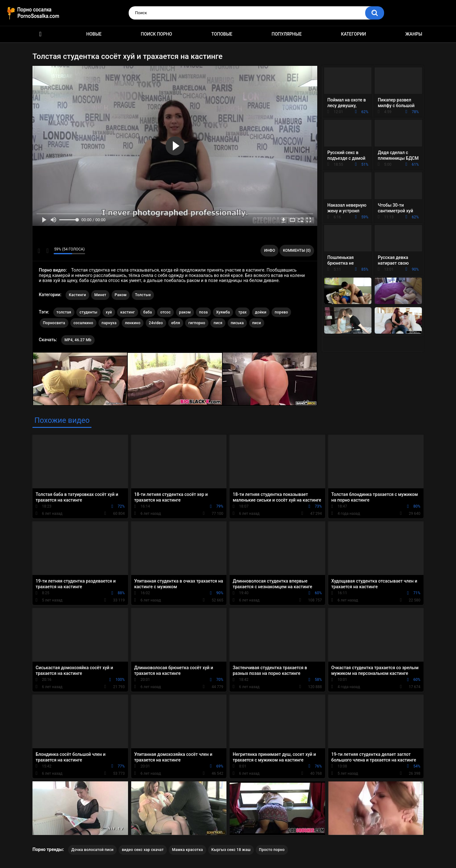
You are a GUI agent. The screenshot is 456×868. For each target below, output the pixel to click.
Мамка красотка (187, 850)
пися (218, 323)
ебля (176, 323)
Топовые (222, 34)
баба (148, 312)
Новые (94, 34)
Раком (121, 295)
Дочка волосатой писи (92, 850)
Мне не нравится (47, 251)
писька (237, 323)
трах (243, 312)
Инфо (269, 250)
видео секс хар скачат (143, 850)
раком (185, 312)
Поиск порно (157, 34)
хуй (109, 312)
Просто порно (272, 850)
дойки (261, 312)
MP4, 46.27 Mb (78, 340)
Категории (354, 34)
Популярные (286, 34)
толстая (64, 312)
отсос (165, 312)
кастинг (127, 312)
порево (281, 312)
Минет (100, 295)
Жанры (414, 34)
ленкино (133, 323)
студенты (88, 312)
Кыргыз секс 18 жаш (231, 850)
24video (156, 323)
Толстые (143, 295)
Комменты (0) (297, 250)
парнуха (109, 323)
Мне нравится (39, 251)
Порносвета (54, 323)
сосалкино (83, 323)
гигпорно (197, 323)
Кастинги (77, 295)
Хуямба (223, 312)
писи (257, 323)
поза (203, 312)
